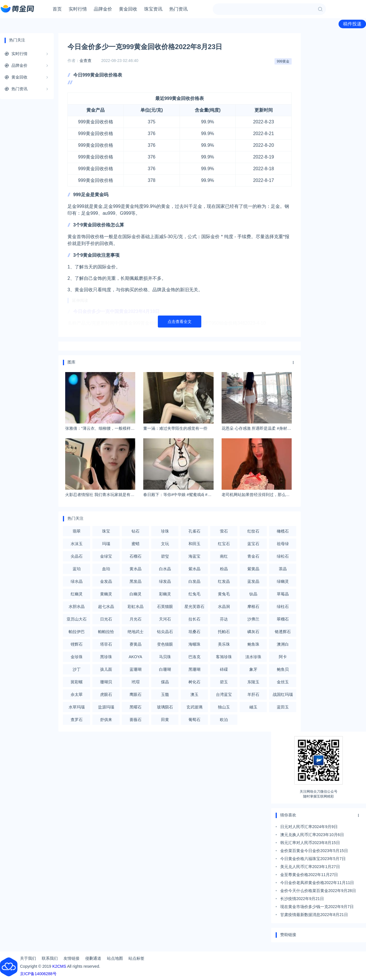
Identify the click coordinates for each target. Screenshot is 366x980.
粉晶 (224, 569)
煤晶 (165, 682)
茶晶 (283, 569)
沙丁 (77, 669)
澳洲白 (283, 644)
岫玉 (253, 707)
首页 (57, 9)
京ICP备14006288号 (38, 974)
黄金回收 (128, 9)
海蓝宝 (194, 556)
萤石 (224, 531)
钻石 (136, 531)
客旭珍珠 (224, 657)
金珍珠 (77, 657)
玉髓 (165, 694)
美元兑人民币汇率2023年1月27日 (310, 867)
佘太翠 (77, 694)
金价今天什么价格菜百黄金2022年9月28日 (318, 891)
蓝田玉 (283, 707)
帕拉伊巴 (77, 632)
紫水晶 (194, 569)
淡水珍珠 (253, 657)
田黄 (165, 720)
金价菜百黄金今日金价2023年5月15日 (314, 851)
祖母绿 (283, 544)
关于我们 (28, 958)
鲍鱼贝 (283, 669)
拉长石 (194, 619)
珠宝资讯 (153, 9)
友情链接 (71, 958)
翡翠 (77, 531)
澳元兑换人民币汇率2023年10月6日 (312, 835)
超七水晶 (106, 607)
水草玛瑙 (77, 707)
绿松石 (283, 556)
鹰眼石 (136, 694)
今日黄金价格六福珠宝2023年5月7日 (313, 859)
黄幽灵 (106, 594)
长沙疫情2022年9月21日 (302, 899)
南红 (224, 556)
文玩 (165, 544)
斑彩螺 (77, 682)
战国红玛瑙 (283, 694)
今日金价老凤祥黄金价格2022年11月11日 (317, 883)
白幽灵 (136, 594)
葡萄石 (194, 720)
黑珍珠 (106, 657)
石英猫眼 (165, 607)
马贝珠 (165, 657)
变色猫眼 (165, 644)
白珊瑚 (165, 669)
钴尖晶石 (165, 632)
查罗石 (77, 720)
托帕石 (224, 632)
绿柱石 (283, 607)
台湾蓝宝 (224, 694)
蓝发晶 (253, 581)
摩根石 (253, 607)
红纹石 (253, 531)
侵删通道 (93, 958)
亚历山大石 (77, 619)
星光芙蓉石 (194, 607)
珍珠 (165, 531)
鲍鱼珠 (253, 644)
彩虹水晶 (136, 607)
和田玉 (194, 544)
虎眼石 (106, 694)
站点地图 (115, 958)
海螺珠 (194, 644)
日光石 (106, 619)
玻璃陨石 (165, 707)
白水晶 (165, 569)
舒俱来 (106, 720)
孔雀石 (194, 531)
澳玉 (194, 694)
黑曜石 (136, 707)
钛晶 (253, 594)
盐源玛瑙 (106, 707)
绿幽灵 (283, 581)
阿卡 (283, 657)
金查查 (85, 61)
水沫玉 (77, 544)
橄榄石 (283, 531)
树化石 (194, 682)
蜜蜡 (136, 544)
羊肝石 (253, 694)
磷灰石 (253, 632)
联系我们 (50, 958)
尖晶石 (77, 556)
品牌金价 (103, 9)
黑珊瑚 (194, 669)
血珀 (106, 569)
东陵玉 (253, 682)
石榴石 (136, 556)
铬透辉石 (283, 632)
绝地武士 (136, 632)
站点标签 (136, 958)
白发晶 (194, 581)
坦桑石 (194, 632)
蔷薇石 (136, 720)
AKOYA (135, 657)
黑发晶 (136, 581)
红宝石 (224, 544)
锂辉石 (77, 644)
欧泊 (224, 720)
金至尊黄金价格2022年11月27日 (309, 875)
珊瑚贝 (106, 682)
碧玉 (224, 682)
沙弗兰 (253, 619)
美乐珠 (224, 644)
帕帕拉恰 (106, 632)
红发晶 (224, 581)
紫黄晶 (253, 569)
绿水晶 (77, 581)
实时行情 (78, 9)
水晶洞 (224, 607)
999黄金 (283, 61)
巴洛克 (194, 657)
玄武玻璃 (194, 707)
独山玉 (224, 707)
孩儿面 (106, 669)
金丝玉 (283, 682)
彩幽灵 (165, 594)
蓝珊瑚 (136, 669)
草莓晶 (283, 594)
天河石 (165, 619)
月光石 (136, 619)
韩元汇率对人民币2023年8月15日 (310, 843)
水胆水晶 (77, 607)
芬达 (224, 619)
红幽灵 (77, 594)
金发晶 (106, 581)
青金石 (253, 556)
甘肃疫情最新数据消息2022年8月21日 (314, 915)
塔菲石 (106, 644)
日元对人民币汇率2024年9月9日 (309, 827)
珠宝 (106, 531)
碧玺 (165, 556)
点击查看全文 (180, 322)
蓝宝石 (253, 544)
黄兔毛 (224, 594)
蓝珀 (77, 569)
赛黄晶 (136, 644)
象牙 (253, 669)
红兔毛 (194, 594)
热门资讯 (178, 9)
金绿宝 (106, 556)
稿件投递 (352, 24)
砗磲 (224, 669)
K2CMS (59, 966)
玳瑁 (136, 682)
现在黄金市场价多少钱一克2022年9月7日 (317, 907)
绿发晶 (165, 581)
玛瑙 (106, 544)
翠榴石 (283, 619)
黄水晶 (136, 569)
